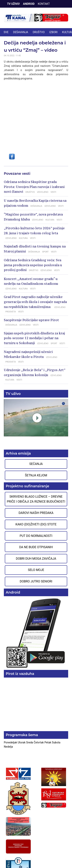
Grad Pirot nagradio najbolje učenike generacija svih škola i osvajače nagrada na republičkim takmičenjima (35, 302)
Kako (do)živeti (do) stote (36, 524)
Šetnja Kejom (36, 475)
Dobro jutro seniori (36, 581)
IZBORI (53, 32)
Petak (48, 742)
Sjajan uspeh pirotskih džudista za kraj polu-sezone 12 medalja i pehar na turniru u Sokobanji (34, 338)
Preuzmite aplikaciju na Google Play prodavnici (36, 633)
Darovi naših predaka (36, 513)
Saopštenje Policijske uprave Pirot (31, 320)
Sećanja (36, 464)
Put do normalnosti (36, 536)
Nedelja (8, 747)
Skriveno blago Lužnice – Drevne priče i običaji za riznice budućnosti (36, 499)
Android (29, 4)
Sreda (30, 742)
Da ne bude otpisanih (36, 547)
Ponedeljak (11, 742)
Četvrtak (39, 742)
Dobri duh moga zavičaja (36, 559)
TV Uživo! (13, 4)
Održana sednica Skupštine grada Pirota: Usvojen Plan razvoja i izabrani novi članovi (34, 187)
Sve (6, 32)
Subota (56, 742)
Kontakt (44, 4)
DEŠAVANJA (21, 32)
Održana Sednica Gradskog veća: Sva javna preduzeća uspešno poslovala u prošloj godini (33, 265)
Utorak (22, 742)
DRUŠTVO (39, 32)
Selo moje (36, 570)
